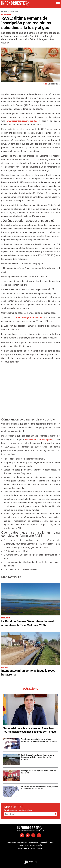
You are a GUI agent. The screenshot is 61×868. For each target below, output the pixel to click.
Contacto (40, 848)
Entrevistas (24, 845)
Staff (33, 848)
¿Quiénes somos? (23, 848)
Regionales (12, 842)
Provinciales (22, 842)
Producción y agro (46, 842)
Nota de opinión (36, 845)
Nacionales (33, 842)
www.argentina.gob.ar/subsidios (22, 121)
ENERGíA (57, 84)
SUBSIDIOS (51, 84)
